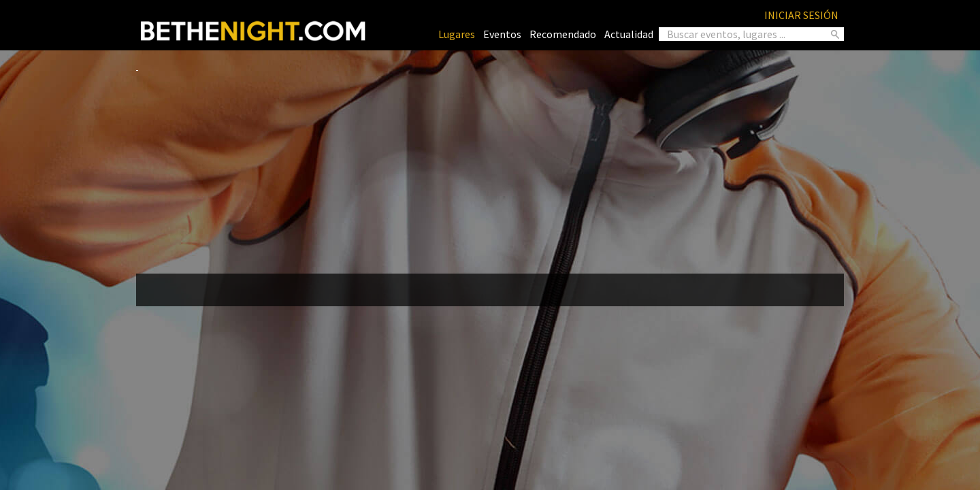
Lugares (457, 34)
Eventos (502, 34)
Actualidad (629, 34)
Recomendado (563, 34)
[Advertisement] (490, 167)
